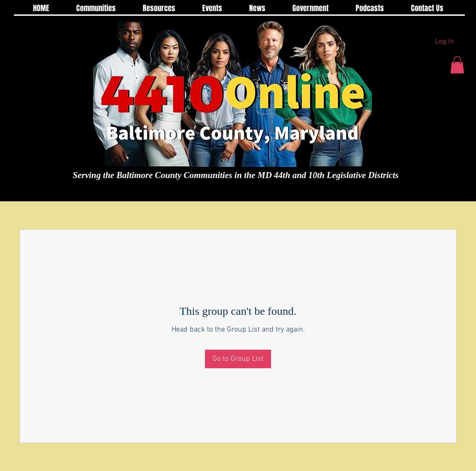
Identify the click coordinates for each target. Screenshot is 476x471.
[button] (457, 65)
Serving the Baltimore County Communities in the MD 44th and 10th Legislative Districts (236, 175)
